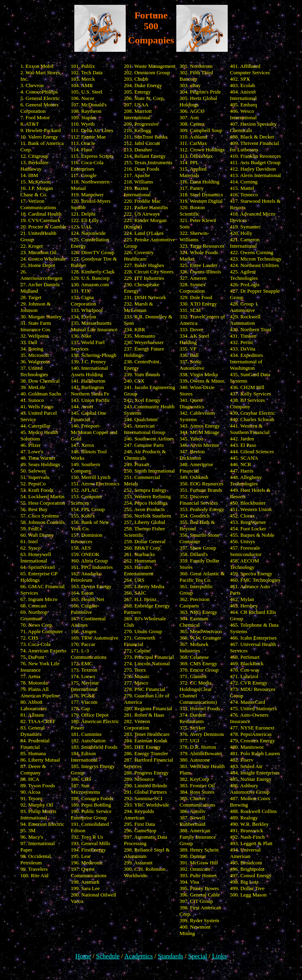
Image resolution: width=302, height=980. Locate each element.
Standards (170, 956)
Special (197, 956)
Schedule (108, 956)
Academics (138, 956)
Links (219, 956)
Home (83, 956)
